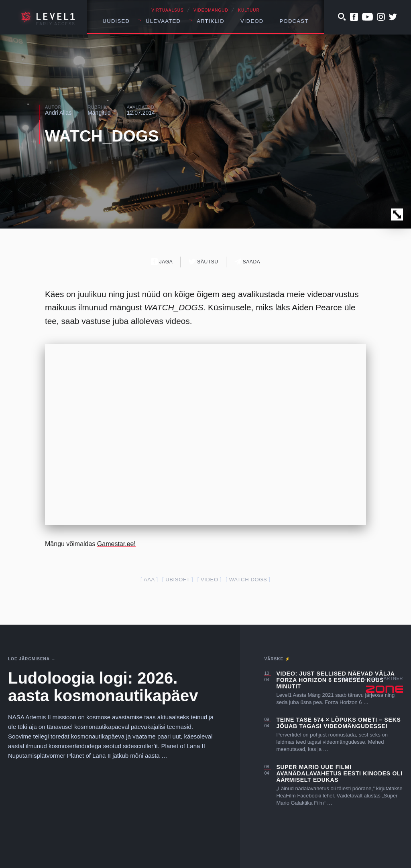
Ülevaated (163, 21)
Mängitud (99, 113)
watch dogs (248, 580)
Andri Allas (58, 113)
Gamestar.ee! (116, 544)
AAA (149, 580)
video (210, 580)
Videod (252, 21)
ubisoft (178, 580)
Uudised (116, 21)
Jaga (162, 262)
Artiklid (211, 21)
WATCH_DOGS (102, 136)
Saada (247, 262)
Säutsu (203, 262)
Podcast (294, 21)
